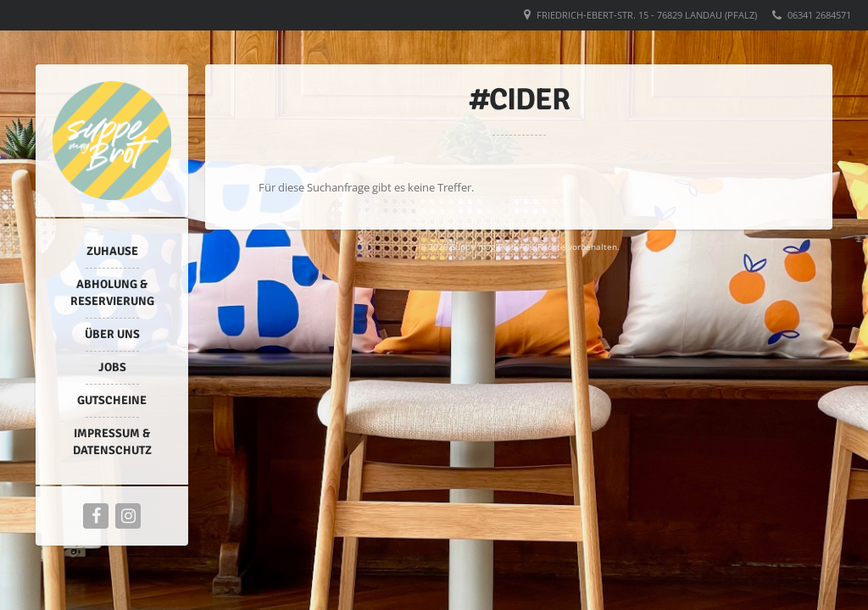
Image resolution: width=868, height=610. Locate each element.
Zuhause (112, 251)
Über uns (112, 334)
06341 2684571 (819, 15)
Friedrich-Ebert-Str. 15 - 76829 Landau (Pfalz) (647, 15)
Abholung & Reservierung (112, 293)
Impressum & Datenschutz (112, 442)
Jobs (112, 367)
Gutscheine (112, 400)
